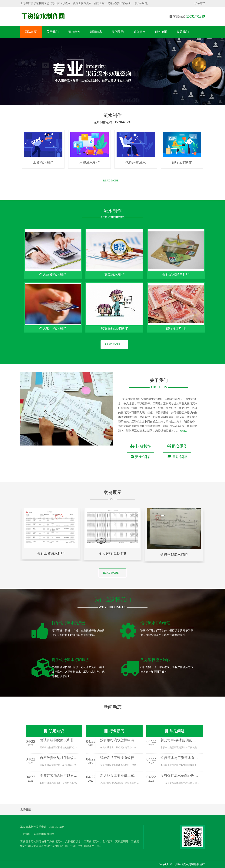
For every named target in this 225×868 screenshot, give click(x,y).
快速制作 (140, 446)
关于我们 (53, 32)
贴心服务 (177, 446)
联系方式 (200, 3)
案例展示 (118, 32)
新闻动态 (96, 32)
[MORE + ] (185, 431)
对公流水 (139, 32)
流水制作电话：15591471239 (113, 122)
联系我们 (183, 32)
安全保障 (140, 457)
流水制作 (74, 32)
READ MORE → (113, 181)
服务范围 (161, 32)
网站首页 (31, 32)
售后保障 (177, 457)
